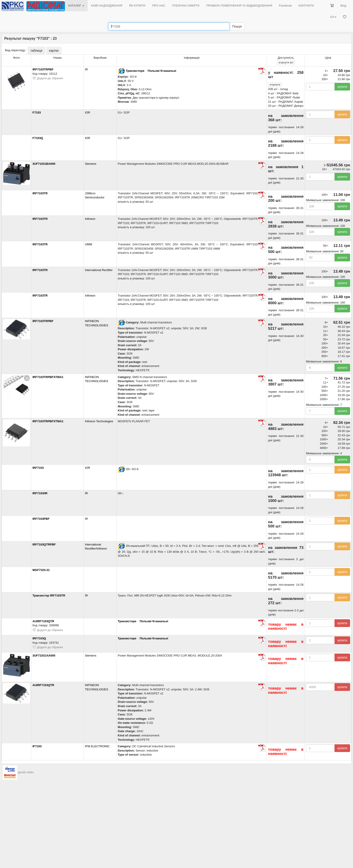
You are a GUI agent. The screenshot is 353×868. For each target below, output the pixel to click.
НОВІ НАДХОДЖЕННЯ (107, 6)
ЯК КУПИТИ (137, 6)
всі (286, 63)
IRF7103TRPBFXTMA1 (48, 377)
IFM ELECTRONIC (97, 746)
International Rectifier (99, 270)
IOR (88, 113)
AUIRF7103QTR (43, 621)
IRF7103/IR (40, 493)
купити (342, 87)
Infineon (90, 219)
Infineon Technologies (99, 421)
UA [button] (333, 17)
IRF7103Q (39, 638)
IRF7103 (38, 468)
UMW (89, 244)
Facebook (285, 6)
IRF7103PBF (49, 519)
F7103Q (38, 138)
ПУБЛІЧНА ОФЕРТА (186, 6)
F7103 (37, 113)
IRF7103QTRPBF (44, 544)
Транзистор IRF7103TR (49, 595)
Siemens (91, 164)
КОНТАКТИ (306, 6)
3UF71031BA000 (44, 164)
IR (86, 69)
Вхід (344, 6)
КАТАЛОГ (76, 6)
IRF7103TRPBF (43, 69)
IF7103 (37, 746)
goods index (26, 772)
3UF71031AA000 (44, 656)
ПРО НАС (159, 6)
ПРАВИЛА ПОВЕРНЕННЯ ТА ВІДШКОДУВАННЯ (239, 6)
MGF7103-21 (41, 570)
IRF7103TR (40, 193)
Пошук (237, 26)
